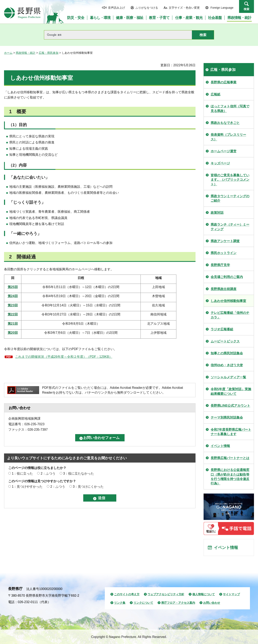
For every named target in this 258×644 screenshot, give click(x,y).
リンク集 (120, 603)
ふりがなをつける (147, 8)
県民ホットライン (224, 253)
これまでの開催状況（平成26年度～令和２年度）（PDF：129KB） (64, 357)
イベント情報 (220, 446)
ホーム (8, 53)
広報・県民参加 (49, 53)
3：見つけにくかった (88, 487)
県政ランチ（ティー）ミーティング (230, 227)
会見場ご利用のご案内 (227, 277)
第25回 (13, 287)
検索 (247, 9)
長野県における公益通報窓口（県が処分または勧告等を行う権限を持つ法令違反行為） (230, 477)
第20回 (13, 333)
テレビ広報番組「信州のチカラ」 (230, 315)
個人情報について (204, 594)
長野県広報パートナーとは (230, 458)
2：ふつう (48, 473)
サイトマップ (231, 594)
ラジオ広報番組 (222, 329)
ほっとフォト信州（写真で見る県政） (230, 108)
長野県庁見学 (220, 265)
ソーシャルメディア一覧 (228, 377)
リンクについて (143, 603)
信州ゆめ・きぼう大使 (227, 365)
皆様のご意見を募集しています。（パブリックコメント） (230, 180)
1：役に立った (22, 473)
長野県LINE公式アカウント (230, 406)
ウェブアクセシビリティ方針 (166, 594)
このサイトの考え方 (127, 594)
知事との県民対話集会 (227, 353)
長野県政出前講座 (224, 289)
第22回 (13, 314)
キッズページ (220, 163)
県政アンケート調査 (225, 241)
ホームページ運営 (224, 151)
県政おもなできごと (225, 123)
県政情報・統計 (26, 53)
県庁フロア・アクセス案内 (178, 603)
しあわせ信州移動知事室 (228, 301)
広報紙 (215, 94)
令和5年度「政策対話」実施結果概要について (231, 391)
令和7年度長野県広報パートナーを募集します (231, 432)
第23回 (13, 305)
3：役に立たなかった (79, 473)
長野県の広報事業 (224, 82)
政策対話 (217, 213)
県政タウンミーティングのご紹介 (230, 198)
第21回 (13, 324)
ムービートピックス (225, 341)
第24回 (13, 296)
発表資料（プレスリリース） (228, 137)
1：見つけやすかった (27, 487)
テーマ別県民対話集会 (227, 417)
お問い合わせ (212, 603)
